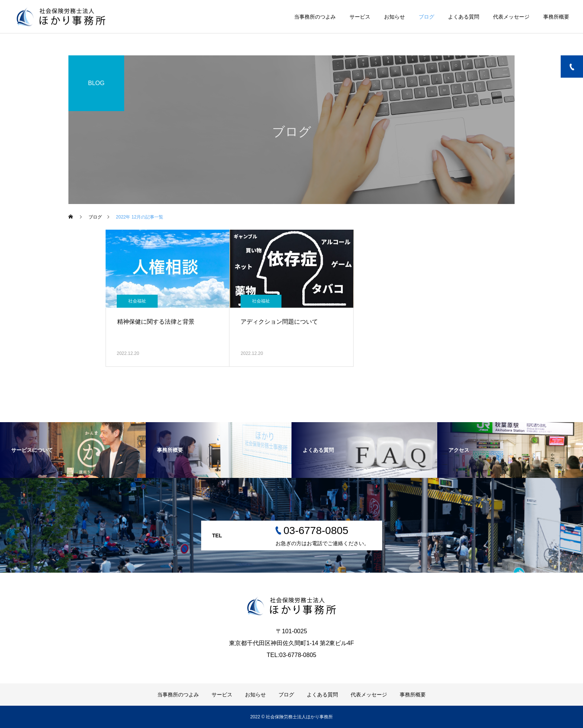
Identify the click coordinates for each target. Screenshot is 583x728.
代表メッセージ (511, 17)
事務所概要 (556, 17)
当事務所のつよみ (315, 17)
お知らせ (394, 17)
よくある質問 (464, 17)
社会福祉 (137, 301)
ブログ (426, 17)
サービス (360, 17)
